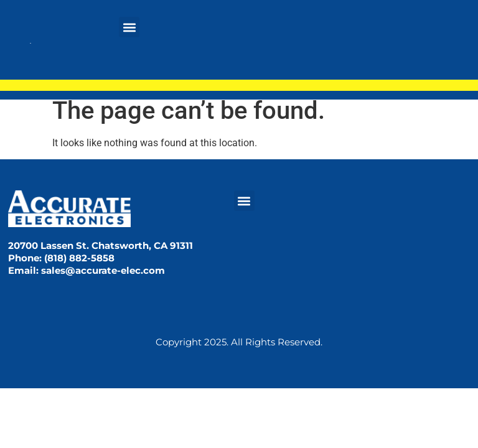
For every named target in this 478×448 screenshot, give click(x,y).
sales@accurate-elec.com (103, 270)
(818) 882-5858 (79, 258)
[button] (129, 27)
